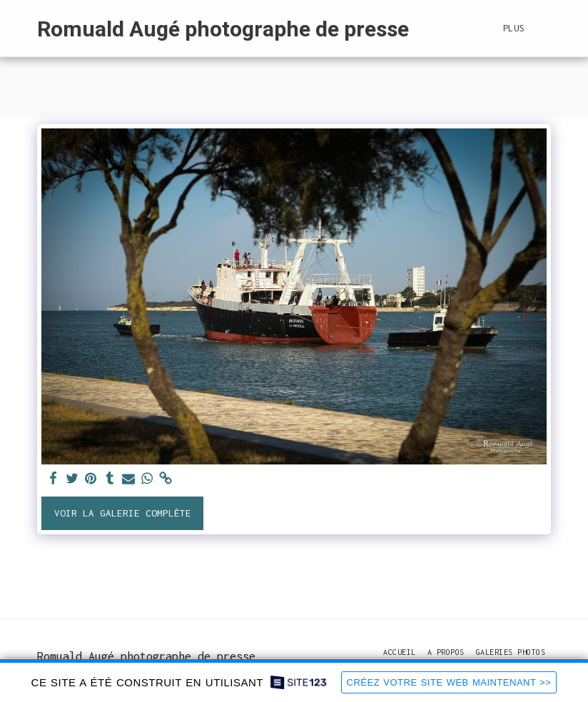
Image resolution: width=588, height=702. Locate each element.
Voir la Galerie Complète (123, 513)
